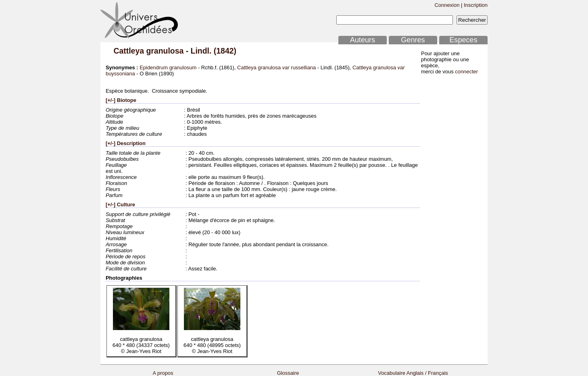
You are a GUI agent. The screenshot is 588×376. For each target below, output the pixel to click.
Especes (463, 40)
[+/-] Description (126, 143)
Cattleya (129, 51)
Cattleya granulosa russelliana (276, 68)
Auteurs (363, 40)
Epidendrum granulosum (168, 68)
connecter (466, 72)
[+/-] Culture (120, 205)
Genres (413, 40)
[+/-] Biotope (121, 100)
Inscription (476, 5)
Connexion (447, 5)
